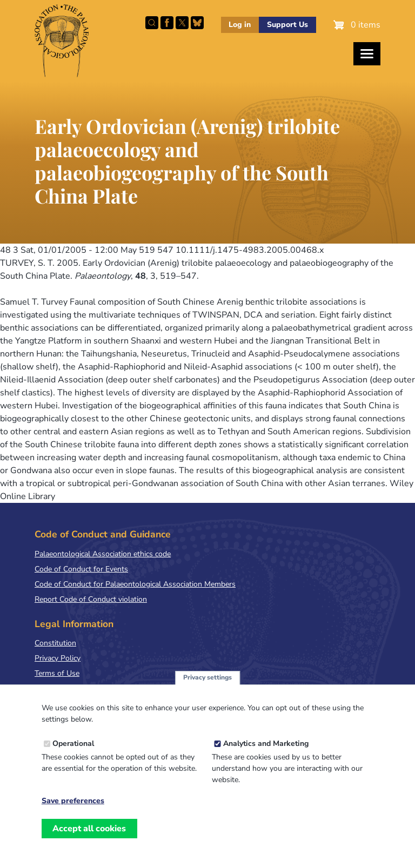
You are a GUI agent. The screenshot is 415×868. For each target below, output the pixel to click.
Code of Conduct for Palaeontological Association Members (135, 584)
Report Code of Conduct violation (91, 599)
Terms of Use (57, 673)
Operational (73, 756)
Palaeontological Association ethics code (103, 554)
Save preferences (73, 814)
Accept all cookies (89, 842)
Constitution (55, 643)
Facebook (167, 23)
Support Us (287, 25)
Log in (240, 25)
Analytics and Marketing (266, 756)
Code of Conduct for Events (81, 569)
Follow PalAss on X (182, 23)
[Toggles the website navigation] (367, 54)
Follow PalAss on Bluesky (197, 23)
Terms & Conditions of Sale (81, 688)
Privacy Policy (58, 658)
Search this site (152, 23)
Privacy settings (207, 690)
